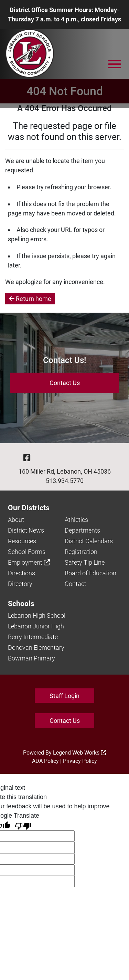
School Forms (27, 552)
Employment (29, 562)
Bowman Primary (31, 658)
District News (26, 530)
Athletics (76, 520)
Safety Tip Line (85, 562)
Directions (21, 573)
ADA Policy (45, 761)
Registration (81, 552)
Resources (22, 541)
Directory (20, 584)
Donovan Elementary (36, 648)
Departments (82, 530)
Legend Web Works (80, 753)
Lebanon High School (37, 615)
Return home (30, 299)
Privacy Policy (80, 761)
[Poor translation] (23, 825)
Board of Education (90, 573)
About (16, 520)
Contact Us (65, 383)
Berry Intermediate (33, 637)
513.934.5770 (65, 481)
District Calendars (89, 541)
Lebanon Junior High (36, 626)
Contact (76, 584)
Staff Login (64, 696)
